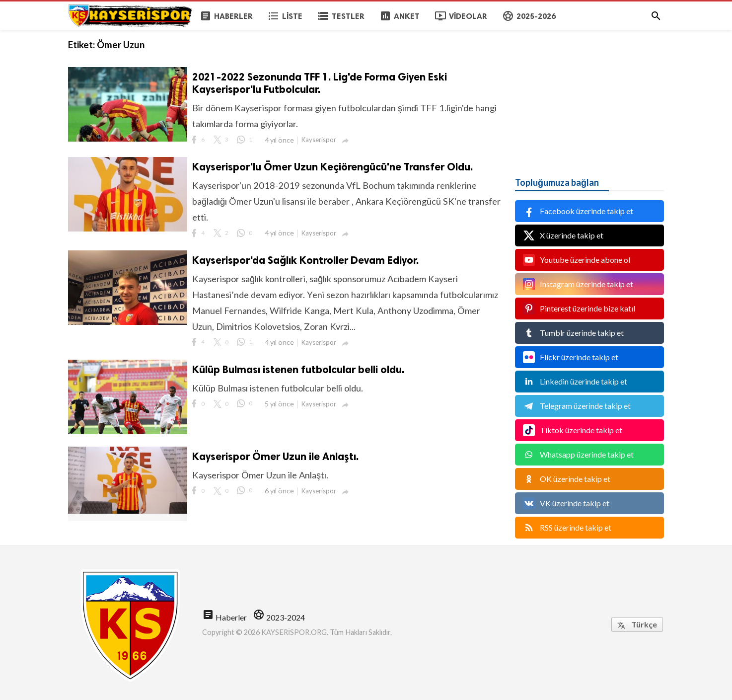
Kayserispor (319, 140)
